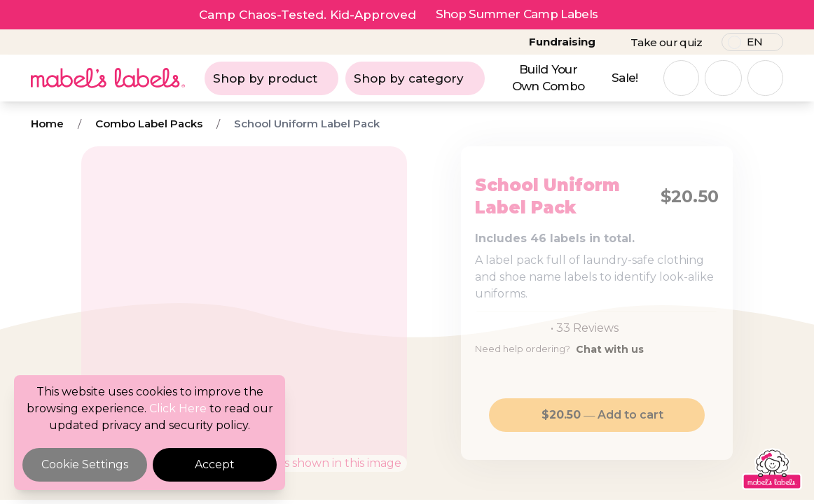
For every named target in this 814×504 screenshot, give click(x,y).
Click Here (178, 408)
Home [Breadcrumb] (47, 124)
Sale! (625, 78)
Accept (215, 464)
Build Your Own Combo (549, 78)
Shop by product (271, 78)
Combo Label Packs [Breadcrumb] (149, 124)
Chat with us (610, 349)
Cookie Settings (85, 464)
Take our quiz (666, 42)
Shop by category (415, 78)
